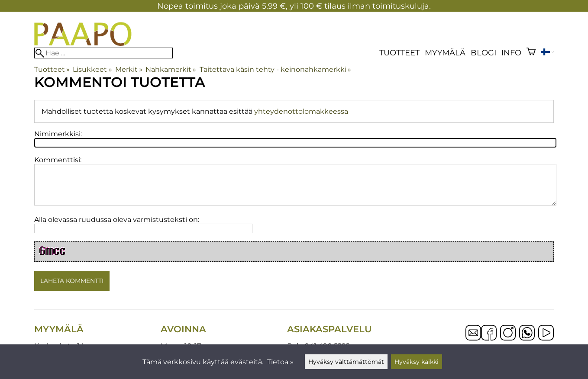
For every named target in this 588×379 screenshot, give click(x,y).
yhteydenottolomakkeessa (301, 111)
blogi (483, 53)
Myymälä (445, 53)
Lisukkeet (92, 69)
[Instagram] (508, 334)
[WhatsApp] (527, 334)
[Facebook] (489, 334)
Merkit (129, 69)
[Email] (473, 338)
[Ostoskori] (531, 53)
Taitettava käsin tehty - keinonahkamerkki (275, 69)
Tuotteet (399, 53)
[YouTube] (546, 334)
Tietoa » (280, 362)
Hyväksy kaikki (417, 362)
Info (511, 53)
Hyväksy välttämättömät (346, 362)
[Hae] (103, 53)
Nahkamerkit (171, 69)
